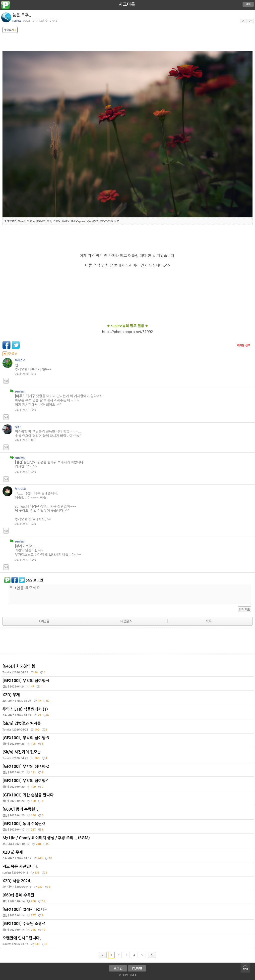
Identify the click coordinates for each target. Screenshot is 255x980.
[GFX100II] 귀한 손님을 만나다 (128, 799)
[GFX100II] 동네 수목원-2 (128, 828)
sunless (20, 392)
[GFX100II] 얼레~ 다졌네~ (128, 914)
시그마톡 (127, 4)
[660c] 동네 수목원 (128, 899)
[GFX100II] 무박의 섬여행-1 (128, 785)
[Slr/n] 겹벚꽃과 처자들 (128, 728)
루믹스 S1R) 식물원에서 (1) (128, 713)
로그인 (118, 968)
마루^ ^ (20, 361)
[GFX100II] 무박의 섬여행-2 (128, 771)
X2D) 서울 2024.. (128, 885)
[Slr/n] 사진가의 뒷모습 (128, 756)
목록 (208, 621)
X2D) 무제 (128, 699)
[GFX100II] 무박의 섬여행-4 (128, 685)
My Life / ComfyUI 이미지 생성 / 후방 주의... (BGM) (128, 842)
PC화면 (137, 968)
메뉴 (248, 4)
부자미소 (21, 489)
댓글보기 (10, 30)
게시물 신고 (244, 345)
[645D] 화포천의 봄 (128, 670)
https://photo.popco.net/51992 (128, 332)
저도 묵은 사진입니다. (128, 871)
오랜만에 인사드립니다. (128, 942)
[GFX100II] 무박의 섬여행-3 (128, 742)
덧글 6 (10, 354)
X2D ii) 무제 (128, 856)
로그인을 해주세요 (130, 594)
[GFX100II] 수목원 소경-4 (128, 928)
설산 (18, 427)
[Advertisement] (127, 641)
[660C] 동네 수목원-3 (128, 813)
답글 (6, 381)
